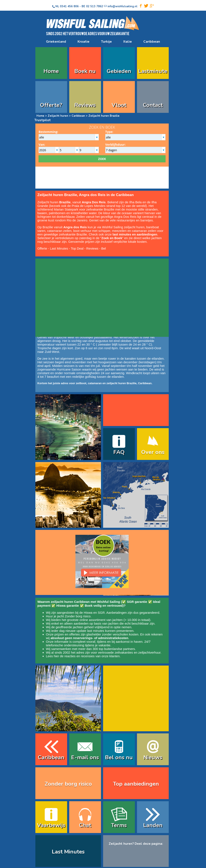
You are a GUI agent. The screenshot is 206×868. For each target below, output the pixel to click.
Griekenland (56, 42)
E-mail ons (85, 757)
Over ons (153, 452)
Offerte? (51, 105)
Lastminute (153, 71)
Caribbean (152, 42)
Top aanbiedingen (136, 784)
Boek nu (85, 71)
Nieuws (153, 757)
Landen (153, 825)
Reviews (85, 105)
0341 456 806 (69, 6)
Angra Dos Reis (94, 202)
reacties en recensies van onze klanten (92, 656)
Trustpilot (42, 120)
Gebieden (119, 71)
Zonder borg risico (78, 616)
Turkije (106, 42)
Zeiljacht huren (58, 116)
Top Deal (77, 248)
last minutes (96, 631)
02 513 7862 (95, 6)
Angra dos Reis (75, 227)
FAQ (119, 452)
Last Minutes (59, 248)
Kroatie (84, 42)
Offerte (42, 248)
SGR (101, 613)
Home (51, 71)
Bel (104, 248)
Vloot (119, 105)
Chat (85, 825)
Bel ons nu (119, 757)
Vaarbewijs (51, 825)
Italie (128, 42)
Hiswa (88, 613)
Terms (119, 825)
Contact (153, 105)
